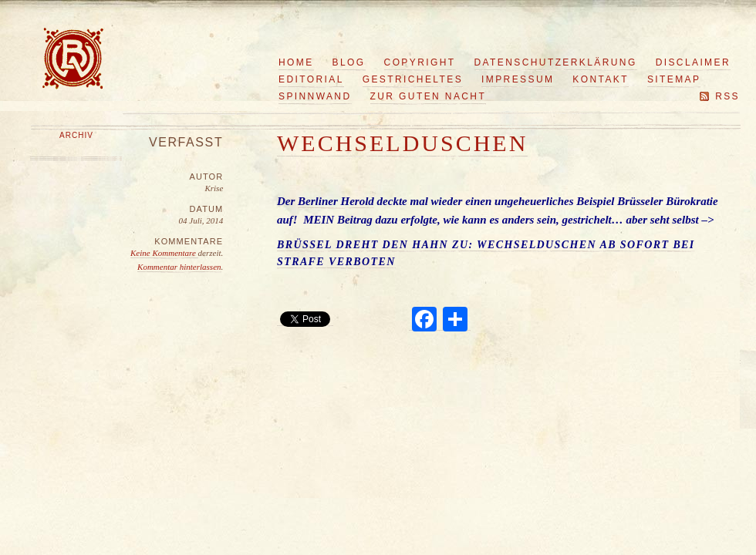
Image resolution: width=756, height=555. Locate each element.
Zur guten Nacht (429, 96)
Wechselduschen (402, 143)
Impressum (518, 79)
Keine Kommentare (164, 253)
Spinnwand (315, 96)
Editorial (311, 79)
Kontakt (601, 79)
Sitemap (674, 79)
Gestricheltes (413, 79)
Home (296, 62)
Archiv (76, 135)
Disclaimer (693, 62)
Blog (349, 62)
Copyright (420, 62)
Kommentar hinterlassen (179, 267)
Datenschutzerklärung (556, 62)
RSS (727, 96)
